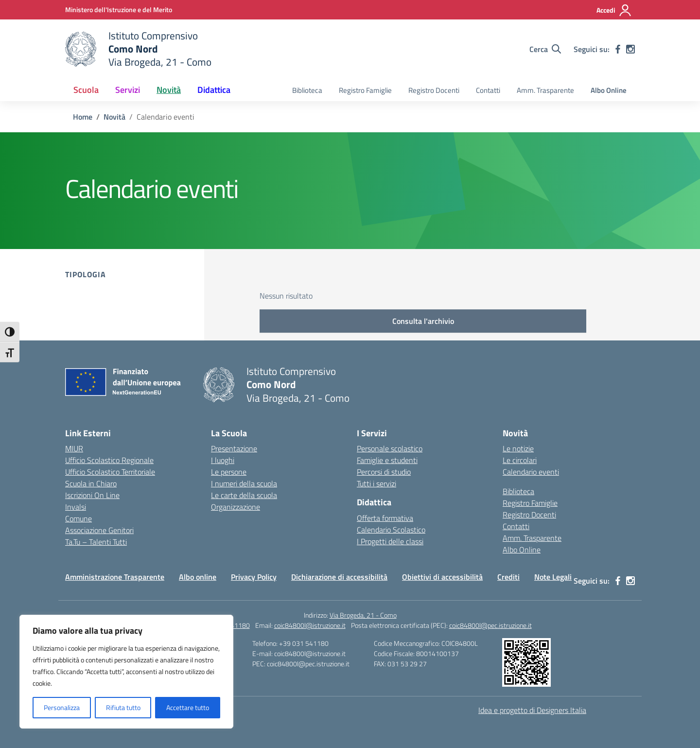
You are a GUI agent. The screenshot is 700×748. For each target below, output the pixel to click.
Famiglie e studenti (387, 460)
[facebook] (618, 49)
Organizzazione (236, 507)
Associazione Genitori (99, 530)
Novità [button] (169, 90)
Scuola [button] (86, 90)
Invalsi (76, 507)
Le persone (229, 472)
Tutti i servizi (376, 483)
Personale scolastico (390, 448)
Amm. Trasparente (545, 90)
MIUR (74, 448)
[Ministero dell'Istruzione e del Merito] (119, 9)
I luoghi (223, 460)
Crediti (508, 577)
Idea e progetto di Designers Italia (532, 710)
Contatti (488, 90)
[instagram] (630, 49)
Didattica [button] (214, 90)
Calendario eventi (531, 472)
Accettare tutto (188, 707)
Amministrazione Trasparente (115, 577)
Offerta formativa (385, 518)
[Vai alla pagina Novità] (114, 117)
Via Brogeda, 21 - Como (363, 615)
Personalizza (62, 707)
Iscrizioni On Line (92, 495)
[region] (126, 672)
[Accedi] (614, 10)
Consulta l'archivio (423, 321)
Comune (79, 518)
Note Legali (553, 577)
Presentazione (234, 448)
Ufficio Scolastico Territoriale (110, 472)
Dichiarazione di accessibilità (339, 577)
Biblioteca (307, 90)
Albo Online (609, 90)
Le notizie (518, 448)
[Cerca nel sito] (545, 49)
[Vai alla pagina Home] (83, 117)
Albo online (198, 577)
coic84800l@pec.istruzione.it (490, 625)
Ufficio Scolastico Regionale (109, 460)
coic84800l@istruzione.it (310, 625)
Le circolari (520, 460)
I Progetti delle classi (390, 541)
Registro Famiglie (365, 90)
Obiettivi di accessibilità (442, 577)
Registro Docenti (434, 90)
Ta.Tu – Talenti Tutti (96, 542)
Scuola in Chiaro (91, 483)
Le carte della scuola (244, 495)
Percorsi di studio (384, 472)
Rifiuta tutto (123, 707)
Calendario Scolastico (391, 530)
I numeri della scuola (244, 483)
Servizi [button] (128, 90)
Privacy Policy (254, 577)
